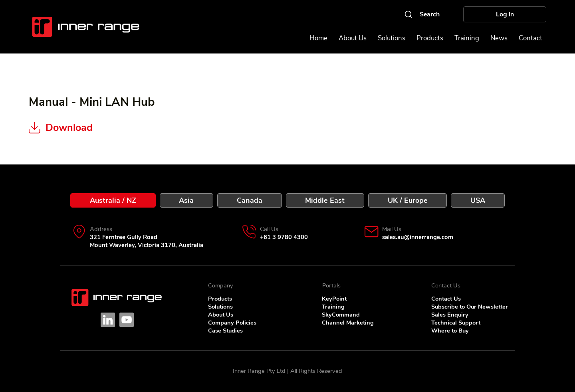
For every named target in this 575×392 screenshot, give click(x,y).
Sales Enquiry (450, 315)
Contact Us (446, 299)
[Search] (421, 14)
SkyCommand (341, 315)
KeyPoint (334, 299)
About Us (221, 315)
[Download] (98, 128)
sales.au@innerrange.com (418, 237)
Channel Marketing (348, 323)
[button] (530, 38)
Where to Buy (450, 331)
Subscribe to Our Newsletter (470, 307)
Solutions (220, 307)
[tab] (113, 200)
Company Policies (232, 323)
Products (220, 299)
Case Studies (225, 331)
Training (333, 307)
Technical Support (456, 323)
